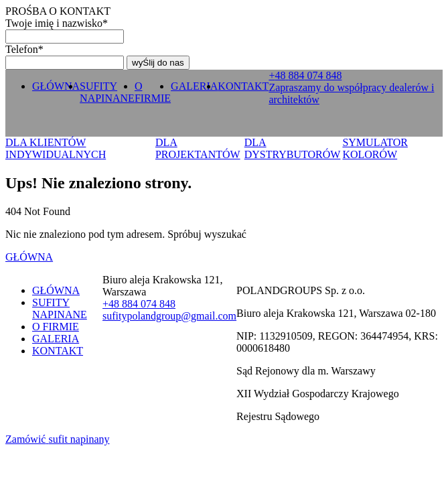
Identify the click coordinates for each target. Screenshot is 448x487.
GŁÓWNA (56, 86)
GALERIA (194, 86)
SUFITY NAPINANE (107, 92)
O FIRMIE (153, 92)
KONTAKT (243, 86)
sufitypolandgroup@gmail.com (169, 316)
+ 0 (305, 75)
